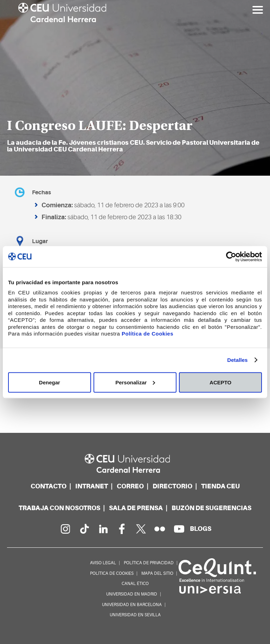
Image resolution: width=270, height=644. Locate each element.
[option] (135, 88)
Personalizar (135, 382)
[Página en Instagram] (65, 529)
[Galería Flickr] (160, 529)
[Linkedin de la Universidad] (103, 529)
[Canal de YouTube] (179, 529)
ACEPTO (220, 382)
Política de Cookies (147, 334)
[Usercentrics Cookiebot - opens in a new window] (231, 256)
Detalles (237, 360)
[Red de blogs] (201, 529)
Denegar (50, 382)
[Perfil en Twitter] (141, 529)
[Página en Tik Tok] (84, 529)
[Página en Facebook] (122, 529)
